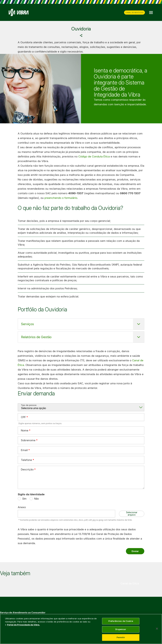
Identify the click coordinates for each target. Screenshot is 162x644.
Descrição (27, 469)
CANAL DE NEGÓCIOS (134, 13)
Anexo (22, 507)
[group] (32, 583)
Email (24, 450)
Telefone (26, 460)
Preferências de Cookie (121, 621)
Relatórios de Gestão (36, 337)
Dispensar (121, 629)
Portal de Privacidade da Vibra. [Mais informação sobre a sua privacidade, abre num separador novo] (23, 625)
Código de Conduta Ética (94, 156)
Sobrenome (28, 440)
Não (36, 499)
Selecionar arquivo (132, 514)
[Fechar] (157, 629)
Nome (25, 430)
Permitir (121, 637)
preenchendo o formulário (61, 198)
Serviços (27, 324)
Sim (24, 499)
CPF (23, 417)
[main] (81, 629)
